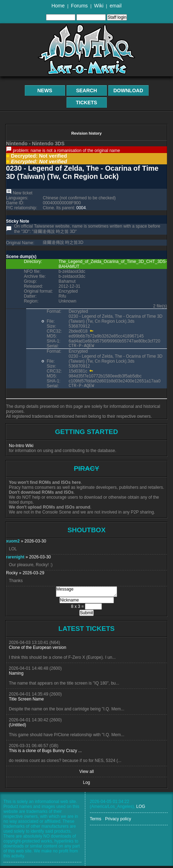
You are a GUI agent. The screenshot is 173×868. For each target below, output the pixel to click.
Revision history (86, 133)
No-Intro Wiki (21, 448)
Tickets (87, 102)
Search (86, 90)
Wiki (99, 6)
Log (86, 785)
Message (86, 594)
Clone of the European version (38, 650)
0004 (81, 208)
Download (128, 90)
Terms (96, 821)
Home (58, 6)
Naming (16, 675)
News (45, 90)
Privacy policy (118, 821)
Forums (79, 6)
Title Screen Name (26, 701)
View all (86, 774)
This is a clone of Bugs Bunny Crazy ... (45, 753)
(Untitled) (18, 727)
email (116, 6)
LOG (141, 809)
